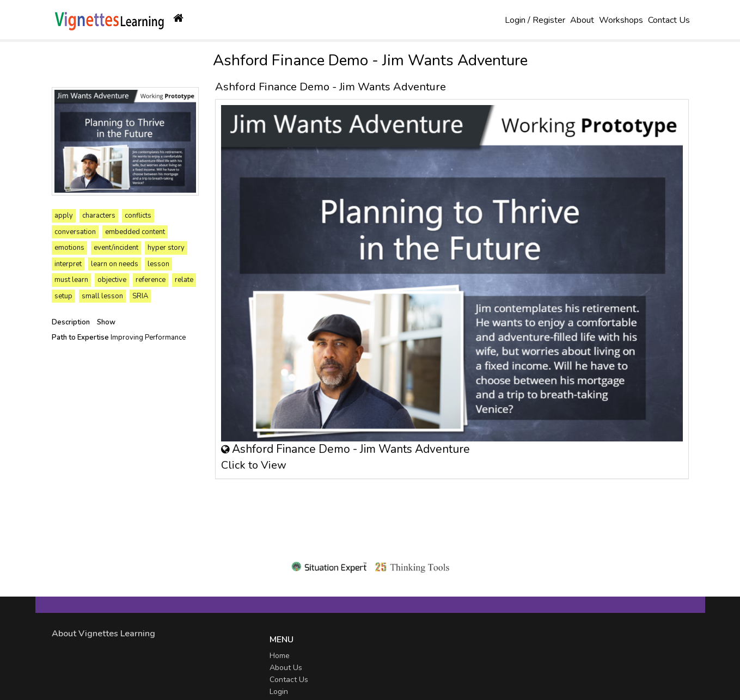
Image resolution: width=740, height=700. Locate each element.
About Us (286, 668)
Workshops (621, 20)
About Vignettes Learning (103, 634)
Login (279, 692)
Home (280, 656)
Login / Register (535, 20)
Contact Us (669, 20)
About (582, 20)
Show (106, 322)
